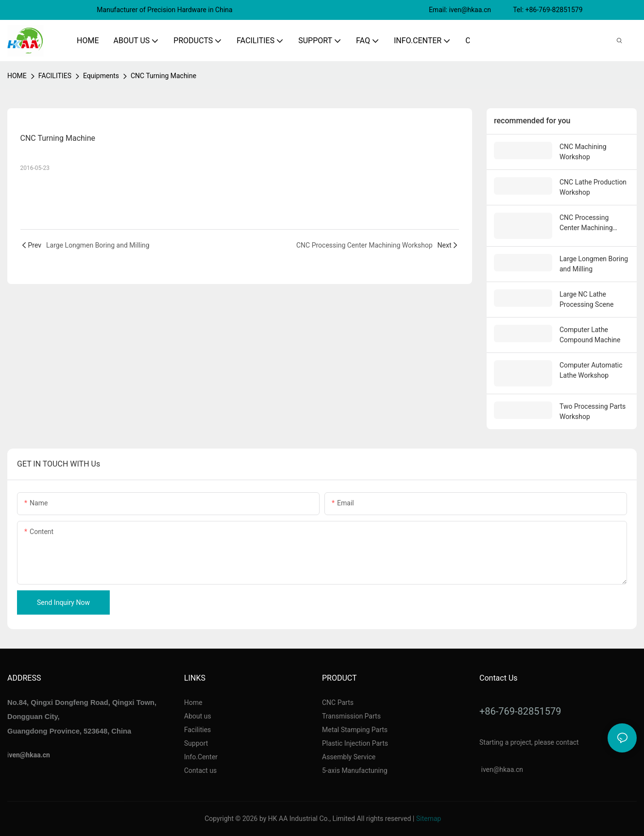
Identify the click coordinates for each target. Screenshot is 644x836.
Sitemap (429, 819)
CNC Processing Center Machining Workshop (586, 223)
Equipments (101, 76)
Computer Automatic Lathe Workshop (591, 370)
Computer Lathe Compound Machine (590, 335)
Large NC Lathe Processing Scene (586, 299)
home (17, 76)
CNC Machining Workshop (583, 152)
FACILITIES (55, 76)
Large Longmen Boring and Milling (594, 264)
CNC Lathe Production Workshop (593, 187)
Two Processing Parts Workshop (593, 411)
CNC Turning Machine (163, 76)
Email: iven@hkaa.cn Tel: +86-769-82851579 (507, 10)
